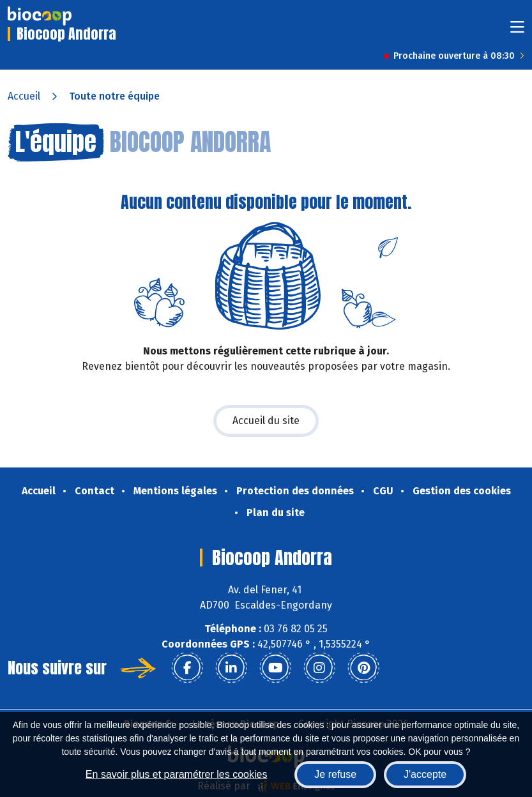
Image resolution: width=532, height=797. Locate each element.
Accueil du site (266, 421)
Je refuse (335, 774)
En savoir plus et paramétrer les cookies (177, 774)
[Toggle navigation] (517, 31)
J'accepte (425, 774)
